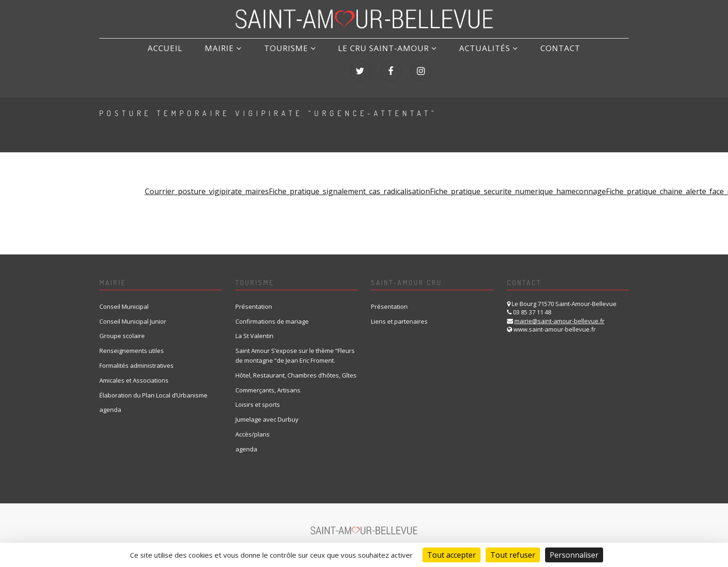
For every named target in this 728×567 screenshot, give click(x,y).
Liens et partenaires (399, 313)
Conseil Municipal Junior (133, 313)
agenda (110, 402)
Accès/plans (253, 426)
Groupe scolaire (122, 328)
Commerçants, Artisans (268, 382)
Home (551, 115)
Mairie (175, 59)
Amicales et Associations (134, 372)
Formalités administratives (136, 358)
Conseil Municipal (124, 299)
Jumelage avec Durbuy (267, 412)
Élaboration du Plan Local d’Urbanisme (153, 387)
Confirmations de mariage (272, 313)
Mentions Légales (213, 541)
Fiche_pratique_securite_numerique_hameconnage (518, 184)
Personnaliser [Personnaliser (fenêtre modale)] (574, 555)
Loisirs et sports (258, 397)
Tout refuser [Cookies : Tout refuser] (513, 555)
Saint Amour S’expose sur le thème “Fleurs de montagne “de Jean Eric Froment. (295, 348)
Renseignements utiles (132, 343)
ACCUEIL (126, 59)
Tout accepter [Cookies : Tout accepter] (452, 555)
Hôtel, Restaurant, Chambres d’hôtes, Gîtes (296, 367)
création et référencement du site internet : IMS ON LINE (414, 541)
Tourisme (234, 59)
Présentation (254, 299)
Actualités (416, 59)
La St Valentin (254, 328)
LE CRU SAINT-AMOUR (323, 59)
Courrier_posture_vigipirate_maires (207, 184)
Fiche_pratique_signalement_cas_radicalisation (349, 184)
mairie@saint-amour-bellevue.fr (559, 313)
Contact (480, 59)
